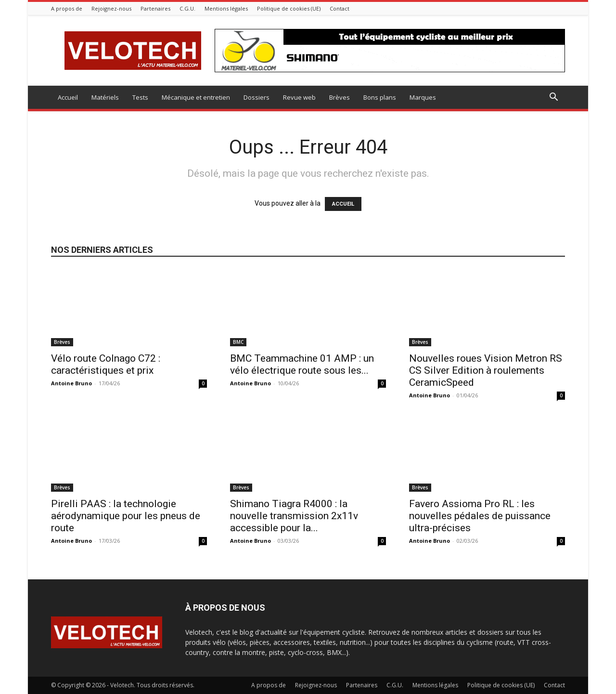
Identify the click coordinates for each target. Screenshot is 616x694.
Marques (423, 97)
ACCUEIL (343, 204)
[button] (553, 98)
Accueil (68, 97)
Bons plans (380, 97)
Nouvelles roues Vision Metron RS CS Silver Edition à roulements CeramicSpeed (486, 370)
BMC (238, 342)
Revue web (299, 97)
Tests (140, 97)
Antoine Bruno (71, 383)
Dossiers (257, 97)
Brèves (340, 97)
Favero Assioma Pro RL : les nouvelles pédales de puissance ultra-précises (480, 516)
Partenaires (155, 8)
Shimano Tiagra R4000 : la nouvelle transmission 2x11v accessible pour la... (294, 516)
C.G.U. (187, 8)
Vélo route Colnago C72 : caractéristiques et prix (106, 364)
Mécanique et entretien (196, 97)
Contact (340, 8)
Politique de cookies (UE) (289, 8)
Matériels (105, 97)
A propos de (67, 8)
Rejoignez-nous (111, 8)
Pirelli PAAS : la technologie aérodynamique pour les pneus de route (126, 516)
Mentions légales (226, 8)
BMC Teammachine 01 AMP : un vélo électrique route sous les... (302, 364)
